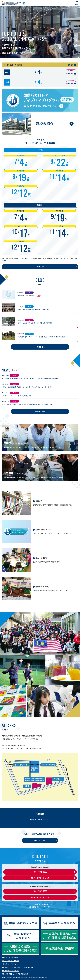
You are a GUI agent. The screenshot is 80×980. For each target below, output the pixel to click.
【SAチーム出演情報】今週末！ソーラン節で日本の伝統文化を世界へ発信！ (27, 387)
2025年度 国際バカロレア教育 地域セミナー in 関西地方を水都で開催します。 (28, 404)
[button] (76, 41)
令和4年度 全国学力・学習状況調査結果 (15, 974)
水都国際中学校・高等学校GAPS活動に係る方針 (18, 967)
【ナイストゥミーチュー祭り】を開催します (16, 396)
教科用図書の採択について (11, 971)
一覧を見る (70, 65)
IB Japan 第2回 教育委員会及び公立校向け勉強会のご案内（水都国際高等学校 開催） (30, 378)
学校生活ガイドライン (9, 964)
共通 (14, 375)
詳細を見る (70, 74)
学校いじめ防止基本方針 (10, 957)
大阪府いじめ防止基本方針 (11, 961)
